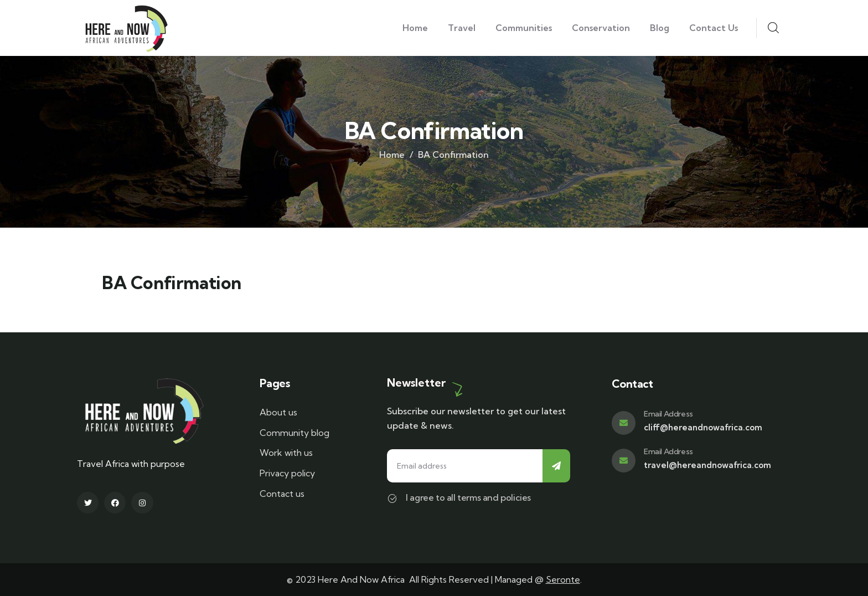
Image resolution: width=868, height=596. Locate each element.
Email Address (668, 414)
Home (392, 155)
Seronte (563, 579)
